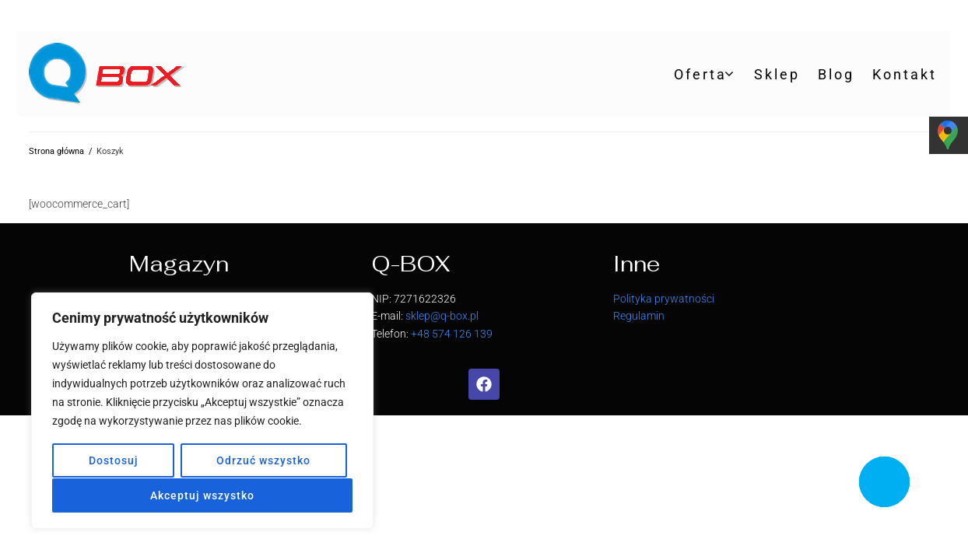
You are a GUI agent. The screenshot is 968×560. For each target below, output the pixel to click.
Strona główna (56, 151)
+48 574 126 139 (452, 334)
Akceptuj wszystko (202, 495)
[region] (202, 411)
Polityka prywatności (664, 299)
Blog (836, 74)
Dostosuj (113, 461)
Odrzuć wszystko (263, 461)
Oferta (700, 74)
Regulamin (639, 316)
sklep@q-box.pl (442, 316)
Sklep (777, 74)
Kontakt (905, 74)
